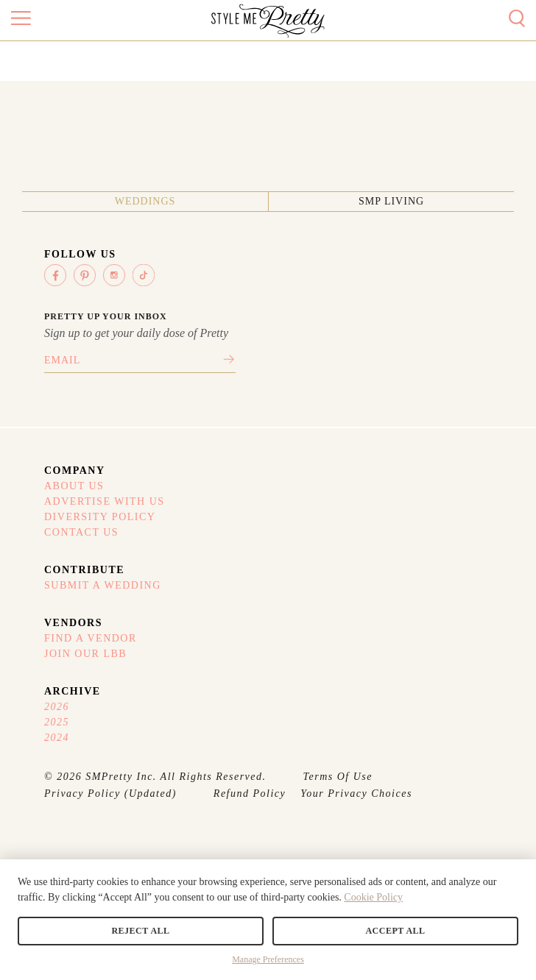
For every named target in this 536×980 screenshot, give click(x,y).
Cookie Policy (373, 897)
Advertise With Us (105, 501)
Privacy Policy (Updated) (110, 793)
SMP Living (391, 201)
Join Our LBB (85, 654)
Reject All (140, 931)
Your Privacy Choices (356, 793)
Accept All (395, 931)
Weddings (145, 201)
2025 (57, 722)
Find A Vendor (91, 638)
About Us (74, 486)
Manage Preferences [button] (268, 959)
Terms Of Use (338, 777)
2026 (57, 707)
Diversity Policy (100, 517)
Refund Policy (250, 793)
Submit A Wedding (103, 585)
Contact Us (81, 532)
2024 (57, 738)
